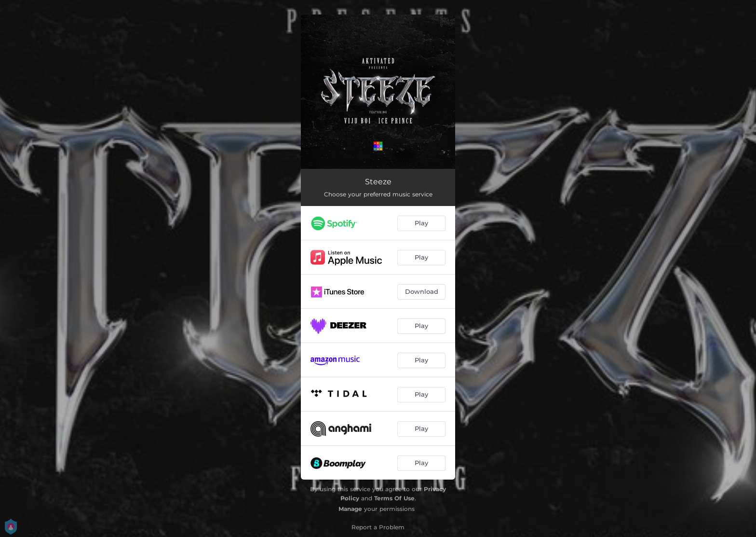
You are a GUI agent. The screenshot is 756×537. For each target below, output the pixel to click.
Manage (350, 509)
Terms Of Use (394, 498)
